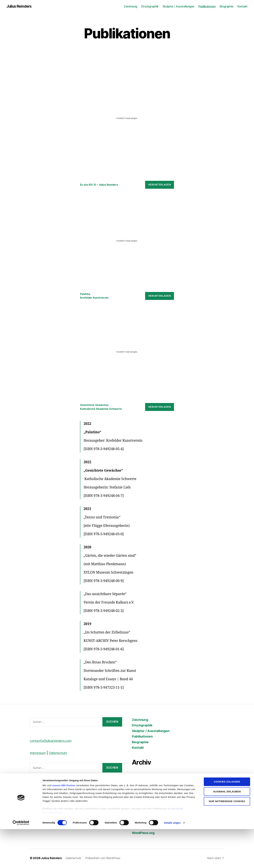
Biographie (227, 6)
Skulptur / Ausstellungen (179, 6)
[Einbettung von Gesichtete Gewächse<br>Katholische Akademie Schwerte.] (127, 352)
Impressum (39, 754)
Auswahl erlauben (227, 830)
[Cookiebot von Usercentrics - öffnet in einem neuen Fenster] (21, 862)
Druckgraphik (150, 6)
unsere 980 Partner (64, 824)
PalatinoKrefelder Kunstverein (95, 296)
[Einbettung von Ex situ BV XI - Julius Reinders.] (127, 118)
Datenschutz (61, 754)
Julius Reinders (20, 6)
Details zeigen (172, 862)
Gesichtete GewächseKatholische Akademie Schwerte (103, 407)
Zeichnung (130, 6)
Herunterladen (160, 185)
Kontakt (242, 6)
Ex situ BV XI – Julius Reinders (101, 185)
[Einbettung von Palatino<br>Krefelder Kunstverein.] (127, 241)
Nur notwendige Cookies (227, 840)
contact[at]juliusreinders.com (53, 742)
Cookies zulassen (227, 821)
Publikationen (207, 6)
